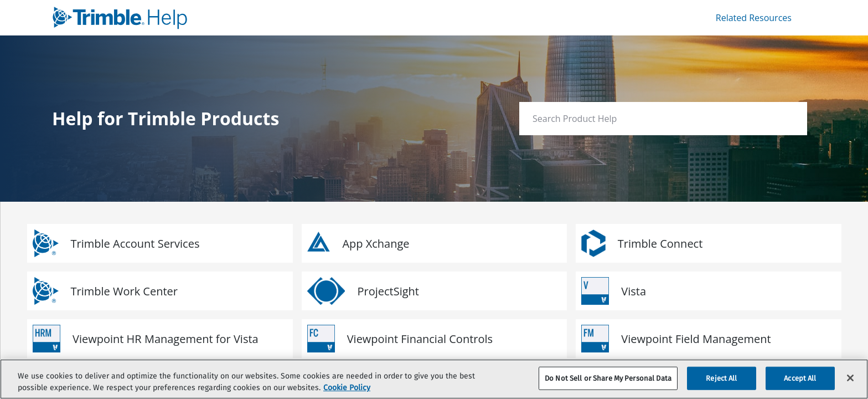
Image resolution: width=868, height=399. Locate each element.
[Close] (850, 378)
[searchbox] (787, 119)
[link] (241, 18)
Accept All (800, 378)
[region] (434, 379)
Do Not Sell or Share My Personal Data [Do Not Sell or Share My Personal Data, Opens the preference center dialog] (608, 378)
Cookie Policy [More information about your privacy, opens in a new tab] (347, 388)
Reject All (721, 378)
